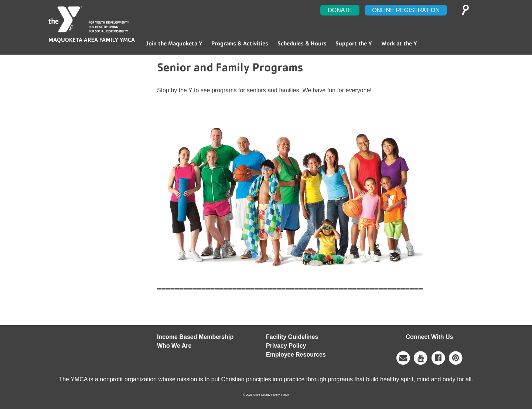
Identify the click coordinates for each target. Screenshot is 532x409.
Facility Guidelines (292, 337)
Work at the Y (399, 43)
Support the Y (354, 43)
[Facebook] (438, 358)
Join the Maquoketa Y (174, 43)
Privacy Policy (286, 346)
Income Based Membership (195, 337)
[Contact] (404, 358)
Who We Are (174, 346)
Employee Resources (296, 355)
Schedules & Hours (302, 43)
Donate (340, 10)
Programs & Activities (240, 43)
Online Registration (406, 10)
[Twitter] (456, 358)
